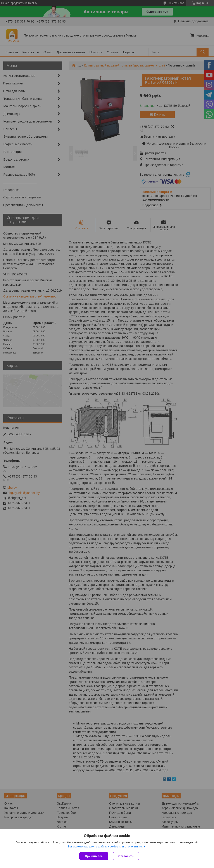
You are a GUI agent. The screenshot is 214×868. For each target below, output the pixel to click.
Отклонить (126, 856)
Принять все (94, 856)
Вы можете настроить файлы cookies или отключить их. (105, 846)
